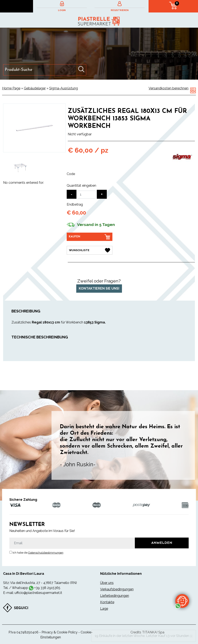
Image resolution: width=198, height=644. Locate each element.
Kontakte (107, 602)
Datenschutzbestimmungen (46, 553)
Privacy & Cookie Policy (60, 632)
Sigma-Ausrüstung (64, 88)
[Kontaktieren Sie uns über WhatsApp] (182, 601)
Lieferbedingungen (115, 596)
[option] (20, 168)
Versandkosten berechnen (168, 88)
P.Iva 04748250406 (23, 632)
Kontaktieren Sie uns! (99, 288)
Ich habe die (38, 553)
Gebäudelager (35, 88)
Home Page (11, 88)
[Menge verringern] (72, 194)
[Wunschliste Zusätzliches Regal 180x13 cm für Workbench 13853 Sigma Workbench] (90, 250)
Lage (104, 609)
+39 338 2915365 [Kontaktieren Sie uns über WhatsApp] (47, 588)
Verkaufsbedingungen (117, 589)
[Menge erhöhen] (102, 194)
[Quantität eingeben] (87, 195)
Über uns (107, 583)
